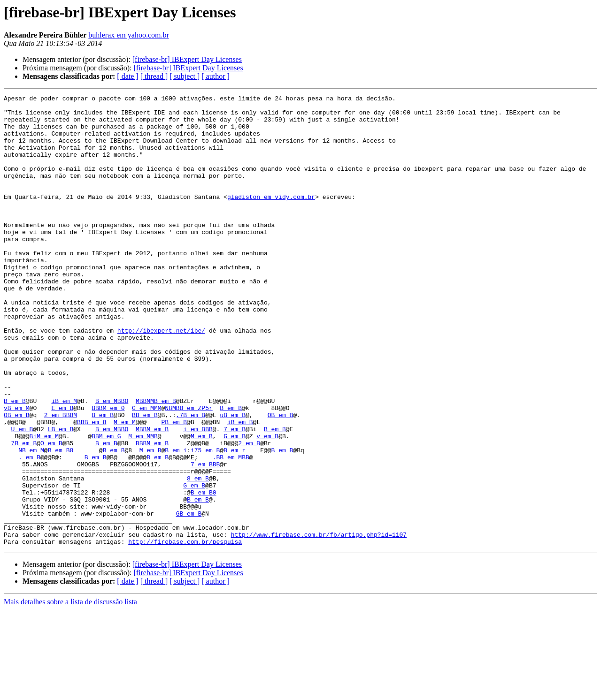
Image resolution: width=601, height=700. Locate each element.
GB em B (189, 598)
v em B (267, 505)
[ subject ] (185, 76)
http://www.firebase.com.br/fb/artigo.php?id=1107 (319, 623)
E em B (62, 471)
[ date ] (127, 76)
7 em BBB (205, 539)
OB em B (17, 479)
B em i (176, 522)
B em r (235, 522)
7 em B (235, 496)
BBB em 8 (92, 488)
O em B (51, 513)
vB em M (17, 471)
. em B (29, 530)
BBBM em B (152, 513)
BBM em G (106, 505)
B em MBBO (112, 463)
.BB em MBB (231, 530)
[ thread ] (154, 76)
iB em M (64, 463)
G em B (235, 505)
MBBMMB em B (156, 463)
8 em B (198, 555)
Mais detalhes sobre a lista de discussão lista (70, 692)
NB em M (31, 522)
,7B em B (191, 479)
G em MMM (146, 471)
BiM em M (44, 505)
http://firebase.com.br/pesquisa (185, 632)
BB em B (145, 479)
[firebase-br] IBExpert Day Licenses (187, 59)
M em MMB (143, 505)
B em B (15, 463)
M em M (125, 488)
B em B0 (204, 572)
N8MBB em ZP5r (189, 471)
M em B (202, 505)
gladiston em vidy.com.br (271, 218)
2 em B (249, 513)
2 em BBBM (61, 479)
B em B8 (61, 522)
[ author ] (216, 76)
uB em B (233, 479)
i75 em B (205, 522)
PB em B (174, 488)
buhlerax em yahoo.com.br (129, 35)
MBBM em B (152, 496)
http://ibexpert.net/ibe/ (161, 378)
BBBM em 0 (108, 471)
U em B (22, 496)
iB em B (240, 488)
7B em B (24, 513)
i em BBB (198, 496)
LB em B (61, 496)
